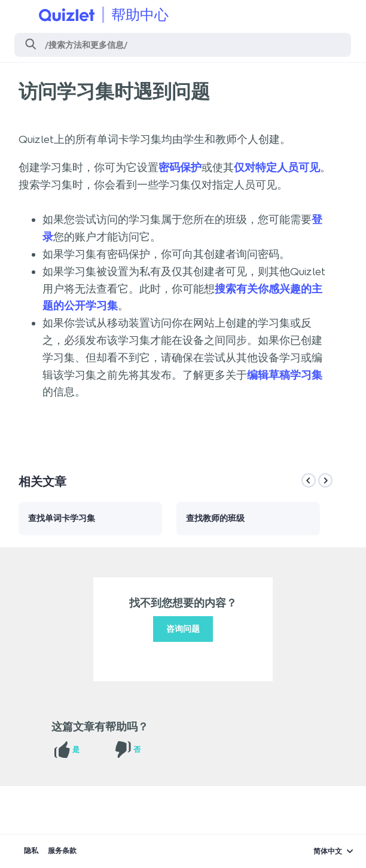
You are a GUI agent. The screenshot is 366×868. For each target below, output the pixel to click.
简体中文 (328, 851)
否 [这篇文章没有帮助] (137, 750)
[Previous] (309, 480)
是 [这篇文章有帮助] (76, 750)
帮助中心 (140, 15)
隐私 (31, 851)
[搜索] (183, 45)
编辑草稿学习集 (285, 375)
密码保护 (180, 167)
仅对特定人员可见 (277, 167)
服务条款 (62, 851)
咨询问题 (183, 629)
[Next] (325, 480)
